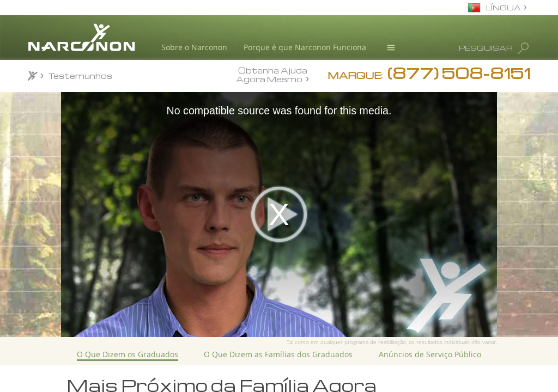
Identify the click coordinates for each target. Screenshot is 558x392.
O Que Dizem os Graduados (128, 354)
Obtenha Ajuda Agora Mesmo (272, 74)
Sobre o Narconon (194, 47)
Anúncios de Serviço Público (430, 354)
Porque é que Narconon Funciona (305, 47)
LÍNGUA (504, 7)
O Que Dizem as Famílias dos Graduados (278, 354)
